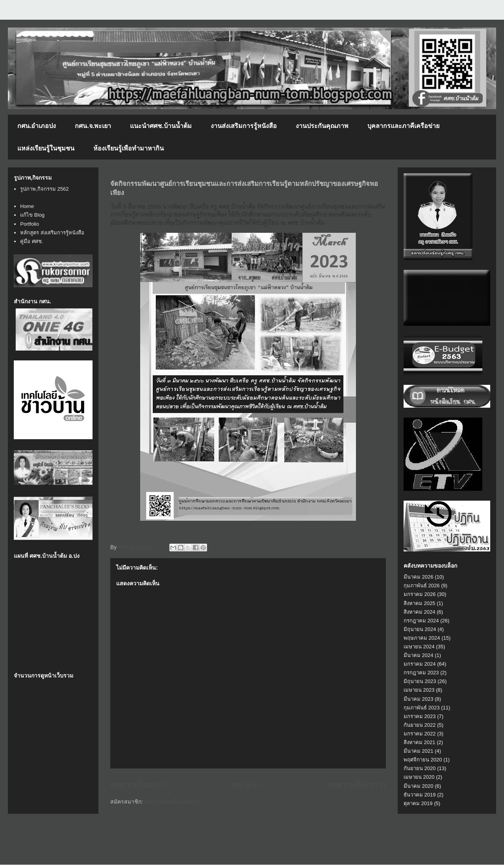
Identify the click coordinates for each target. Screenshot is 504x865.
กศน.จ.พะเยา (93, 126)
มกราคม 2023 (420, 716)
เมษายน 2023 (419, 690)
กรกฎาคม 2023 (421, 673)
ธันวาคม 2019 (420, 795)
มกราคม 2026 (420, 594)
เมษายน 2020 (419, 777)
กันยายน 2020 (420, 768)
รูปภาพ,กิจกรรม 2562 (44, 189)
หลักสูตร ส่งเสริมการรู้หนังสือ (52, 233)
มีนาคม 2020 (419, 786)
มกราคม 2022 (420, 734)
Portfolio (30, 224)
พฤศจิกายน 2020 (423, 760)
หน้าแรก (247, 785)
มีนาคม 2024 (419, 655)
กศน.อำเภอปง (37, 126)
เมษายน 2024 (419, 647)
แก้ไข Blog (32, 215)
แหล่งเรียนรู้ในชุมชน (46, 148)
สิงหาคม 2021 (420, 742)
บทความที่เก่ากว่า (356, 785)
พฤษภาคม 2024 (422, 638)
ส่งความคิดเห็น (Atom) (172, 802)
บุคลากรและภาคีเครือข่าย (403, 126)
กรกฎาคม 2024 (421, 621)
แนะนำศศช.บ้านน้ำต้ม (161, 126)
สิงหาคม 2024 (420, 612)
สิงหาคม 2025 (420, 603)
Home (27, 206)
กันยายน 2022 (420, 725)
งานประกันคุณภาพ (322, 126)
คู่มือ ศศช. (31, 241)
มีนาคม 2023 (419, 699)
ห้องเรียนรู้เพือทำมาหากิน (129, 148)
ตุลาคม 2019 (418, 803)
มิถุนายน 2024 (420, 629)
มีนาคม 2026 (419, 577)
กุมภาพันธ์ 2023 (422, 708)
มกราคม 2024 (420, 664)
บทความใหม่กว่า (138, 785)
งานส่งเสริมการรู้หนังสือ (244, 126)
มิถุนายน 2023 (420, 681)
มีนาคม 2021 (419, 751)
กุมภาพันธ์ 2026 (422, 586)
